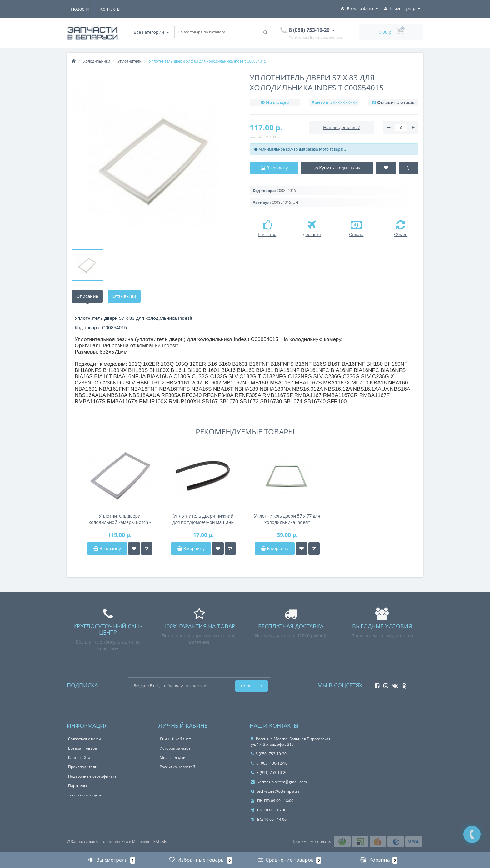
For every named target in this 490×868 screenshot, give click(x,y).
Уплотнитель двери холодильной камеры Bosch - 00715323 (120, 519)
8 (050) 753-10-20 (269, 754)
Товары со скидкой (85, 795)
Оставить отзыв (396, 102)
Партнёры (77, 786)
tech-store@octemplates (275, 791)
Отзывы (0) (124, 296)
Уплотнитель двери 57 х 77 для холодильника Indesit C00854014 (287, 519)
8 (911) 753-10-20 (269, 773)
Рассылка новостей (177, 767)
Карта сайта (79, 758)
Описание (87, 296)
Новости (80, 9)
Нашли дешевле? (341, 127)
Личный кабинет (175, 739)
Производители (83, 767)
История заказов (175, 748)
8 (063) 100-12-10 (269, 763)
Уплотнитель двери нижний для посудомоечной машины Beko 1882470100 (204, 519)
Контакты (110, 9)
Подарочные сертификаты (93, 776)
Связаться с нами (85, 739)
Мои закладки (173, 758)
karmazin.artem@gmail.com (279, 782)
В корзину (107, 548)
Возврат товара (82, 748)
